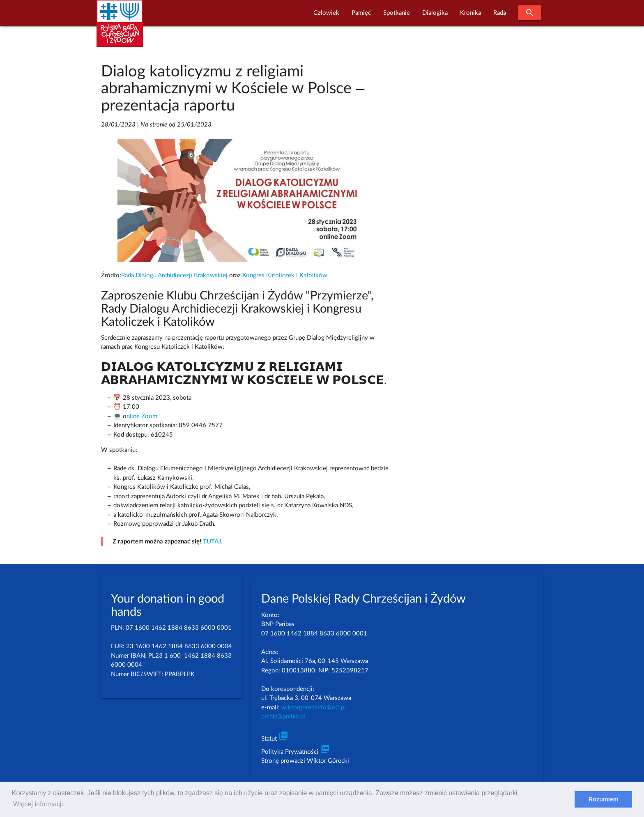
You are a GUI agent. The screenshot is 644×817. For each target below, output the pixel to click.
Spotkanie (397, 13)
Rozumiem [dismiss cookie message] (604, 799)
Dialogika (435, 13)
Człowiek (326, 13)
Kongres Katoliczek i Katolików (285, 275)
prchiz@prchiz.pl (283, 717)
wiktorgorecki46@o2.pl (314, 708)
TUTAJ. (213, 542)
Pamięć (361, 13)
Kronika (470, 13)
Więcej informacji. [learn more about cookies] (39, 804)
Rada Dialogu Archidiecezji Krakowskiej (174, 275)
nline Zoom (142, 416)
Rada (500, 13)
